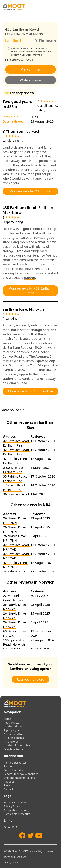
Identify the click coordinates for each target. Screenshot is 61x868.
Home (7, 719)
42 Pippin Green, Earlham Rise (15, 461)
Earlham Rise (13, 34)
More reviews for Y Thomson (30, 191)
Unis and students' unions (19, 778)
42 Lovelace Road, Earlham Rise (16, 443)
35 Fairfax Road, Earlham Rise (15, 479)
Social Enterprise (14, 770)
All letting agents (14, 738)
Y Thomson (45, 41)
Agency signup (13, 730)
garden (30, 278)
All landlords (11, 742)
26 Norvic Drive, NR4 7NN (15, 520)
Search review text (15, 749)
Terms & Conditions (15, 803)
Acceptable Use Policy (17, 810)
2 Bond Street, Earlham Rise (14, 470)
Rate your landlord (31, 679)
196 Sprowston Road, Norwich (14, 642)
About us (9, 782)
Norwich (27, 34)
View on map (30, 69)
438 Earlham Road (19, 207)
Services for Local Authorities (21, 774)
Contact (8, 789)
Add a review (11, 723)
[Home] (14, 6)
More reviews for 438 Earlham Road (30, 291)
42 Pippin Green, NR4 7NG (15, 565)
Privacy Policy (12, 806)
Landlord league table (17, 745)
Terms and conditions (15, 857)
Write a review (30, 80)
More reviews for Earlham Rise (30, 391)
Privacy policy (11, 863)
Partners (9, 766)
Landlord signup (13, 726)
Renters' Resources (15, 763)
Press (7, 785)
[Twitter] (31, 835)
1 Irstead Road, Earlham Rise (14, 488)
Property (21, 60)
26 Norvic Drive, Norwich (15, 607)
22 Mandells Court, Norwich (14, 598)
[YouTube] (39, 835)
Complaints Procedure (17, 814)
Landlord (10, 60)
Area (30, 60)
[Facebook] (22, 835)
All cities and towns (15, 734)
